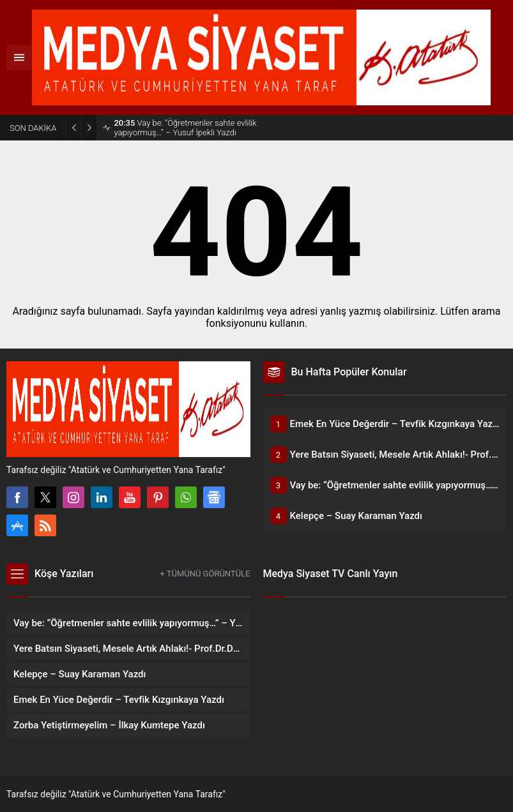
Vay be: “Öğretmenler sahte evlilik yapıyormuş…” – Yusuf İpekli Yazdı (185, 128)
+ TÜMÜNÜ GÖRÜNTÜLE (205, 574)
